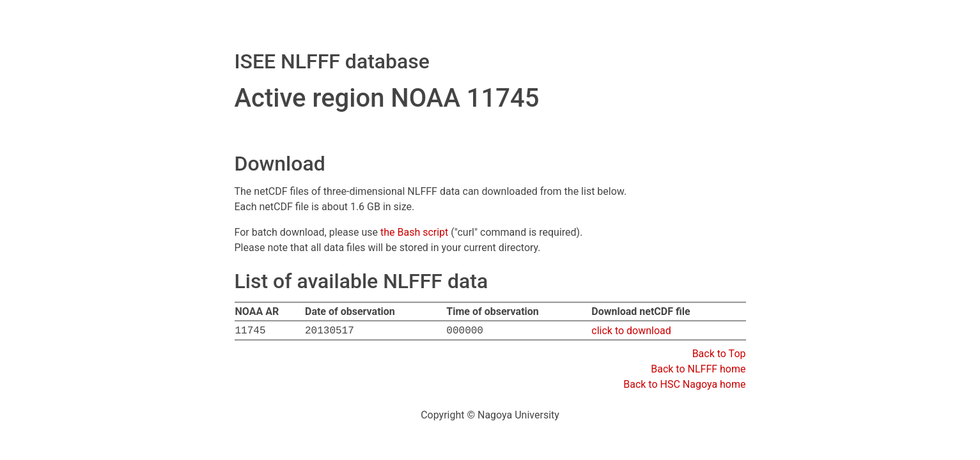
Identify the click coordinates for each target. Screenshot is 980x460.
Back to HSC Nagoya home (684, 384)
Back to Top (719, 354)
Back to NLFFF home (698, 369)
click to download (631, 331)
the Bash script (414, 232)
